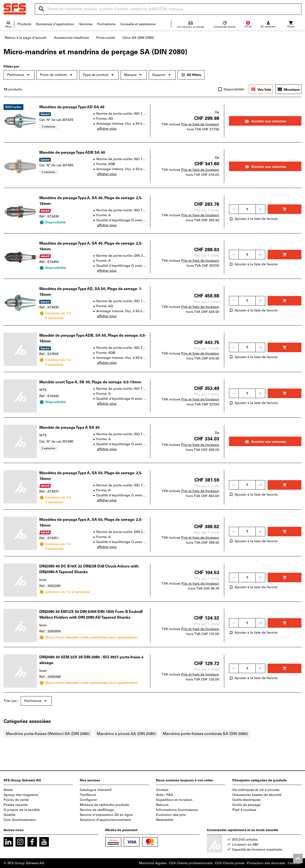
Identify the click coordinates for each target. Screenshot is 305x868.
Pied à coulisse (244, 810)
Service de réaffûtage (97, 810)
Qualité (9, 815)
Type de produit (99, 75)
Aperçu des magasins (21, 795)
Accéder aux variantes (265, 121)
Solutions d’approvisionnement (105, 820)
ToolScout (88, 795)
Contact (162, 790)
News (8, 790)
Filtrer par (11, 67)
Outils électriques (246, 800)
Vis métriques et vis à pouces (256, 790)
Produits (24, 24)
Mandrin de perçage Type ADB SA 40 (72, 152)
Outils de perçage (247, 805)
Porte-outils (106, 38)
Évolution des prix (171, 815)
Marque (134, 75)
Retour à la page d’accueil (26, 38)
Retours (162, 805)
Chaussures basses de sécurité (257, 795)
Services (86, 24)
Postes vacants (16, 805)
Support (162, 75)
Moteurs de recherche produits (104, 805)
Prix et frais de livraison (200, 124)
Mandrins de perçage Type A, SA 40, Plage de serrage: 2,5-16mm (91, 201)
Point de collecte (57, 75)
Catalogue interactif (96, 790)
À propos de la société (22, 810)
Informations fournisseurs (177, 810)
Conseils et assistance (138, 24)
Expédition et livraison (174, 800)
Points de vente (16, 800)
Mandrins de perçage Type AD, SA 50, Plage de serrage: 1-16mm (91, 292)
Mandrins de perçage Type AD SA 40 (72, 107)
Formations (106, 24)
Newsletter (165, 820)
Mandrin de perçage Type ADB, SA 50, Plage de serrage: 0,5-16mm (93, 338)
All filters (191, 75)
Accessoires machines (71, 38)
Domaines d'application (55, 24)
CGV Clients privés (230, 863)
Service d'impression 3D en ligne (106, 815)
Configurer (88, 800)
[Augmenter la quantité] (260, 209)
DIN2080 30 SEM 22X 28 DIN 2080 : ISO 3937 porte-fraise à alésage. (91, 660)
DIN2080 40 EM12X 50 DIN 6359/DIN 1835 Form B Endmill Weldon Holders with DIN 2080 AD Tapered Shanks (91, 614)
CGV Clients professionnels (191, 863)
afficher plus (107, 129)
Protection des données (266, 863)
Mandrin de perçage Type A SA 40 (69, 427)
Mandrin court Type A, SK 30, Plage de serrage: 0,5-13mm (90, 382)
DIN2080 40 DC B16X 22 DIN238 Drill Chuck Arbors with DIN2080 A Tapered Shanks (89, 569)
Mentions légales (153, 863)
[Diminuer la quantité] (234, 209)
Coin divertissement (20, 820)
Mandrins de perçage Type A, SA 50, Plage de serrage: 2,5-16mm (91, 476)
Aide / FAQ (165, 795)
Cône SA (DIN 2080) (138, 38)
